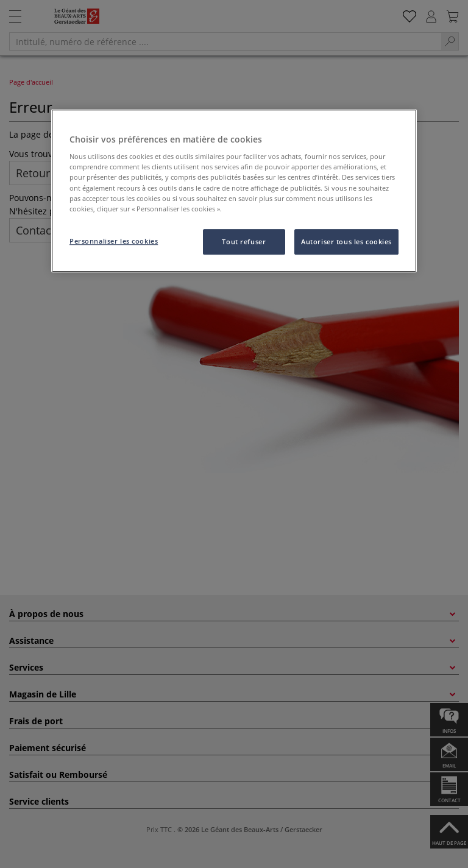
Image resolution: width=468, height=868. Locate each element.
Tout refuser (244, 242)
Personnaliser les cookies (114, 241)
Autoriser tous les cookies (346, 242)
